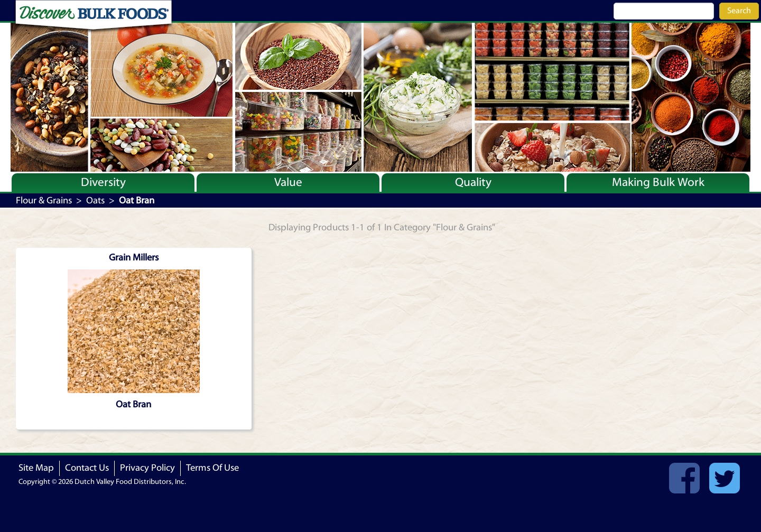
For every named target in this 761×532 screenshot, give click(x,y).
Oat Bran (133, 404)
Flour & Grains (44, 200)
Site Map (36, 468)
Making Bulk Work (658, 182)
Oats (95, 200)
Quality (473, 182)
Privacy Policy (147, 468)
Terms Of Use (212, 468)
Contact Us (87, 468)
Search (739, 11)
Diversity (103, 182)
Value (288, 182)
